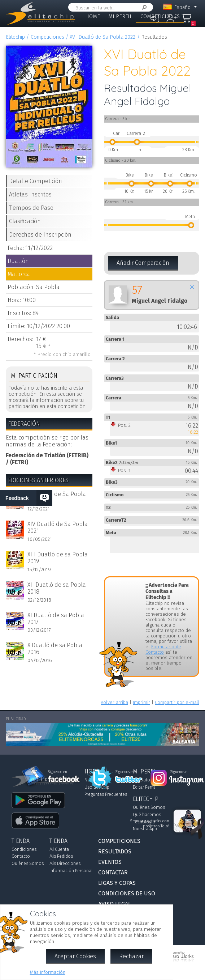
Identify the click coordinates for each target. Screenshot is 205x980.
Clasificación (25, 221)
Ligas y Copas (163, 41)
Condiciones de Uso (127, 893)
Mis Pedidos (61, 856)
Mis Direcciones (65, 864)
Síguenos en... (126, 772)
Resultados (100, 29)
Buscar (143, 7)
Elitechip (165, 29)
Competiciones (160, 16)
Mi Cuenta (59, 849)
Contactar (125, 41)
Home (93, 16)
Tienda (94, 41)
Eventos (134, 29)
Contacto (21, 856)
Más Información (48, 972)
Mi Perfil (120, 16)
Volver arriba (114, 702)
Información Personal (71, 871)
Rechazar (131, 956)
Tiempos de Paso (31, 208)
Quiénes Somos (28, 864)
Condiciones (24, 849)
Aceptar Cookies (75, 956)
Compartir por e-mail (177, 702)
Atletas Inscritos (30, 194)
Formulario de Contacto (163, 649)
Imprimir (141, 702)
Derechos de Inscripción (40, 235)
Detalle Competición (36, 181)
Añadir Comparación (143, 263)
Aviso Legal (115, 904)
